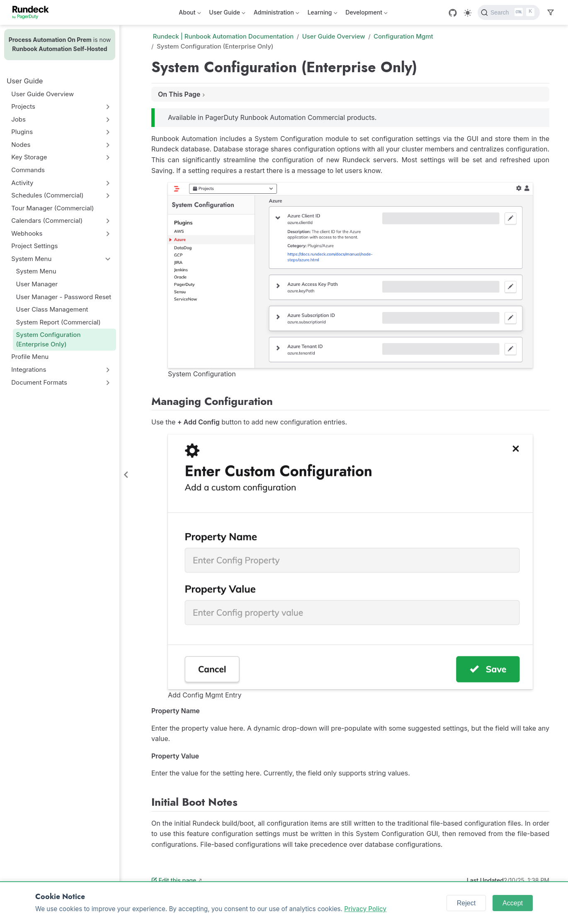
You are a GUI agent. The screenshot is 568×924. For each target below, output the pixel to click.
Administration (277, 14)
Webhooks (27, 233)
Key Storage (29, 157)
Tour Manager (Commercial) (52, 208)
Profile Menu (30, 357)
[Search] (509, 12)
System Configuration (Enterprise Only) (49, 339)
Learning (323, 14)
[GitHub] (453, 13)
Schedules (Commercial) (47, 195)
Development (366, 14)
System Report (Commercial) (58, 322)
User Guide (227, 14)
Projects (23, 106)
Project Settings (34, 246)
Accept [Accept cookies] (513, 903)
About (190, 14)
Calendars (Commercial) (47, 221)
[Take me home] (33, 12)
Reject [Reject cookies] (466, 903)
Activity (22, 183)
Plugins (22, 132)
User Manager (37, 284)
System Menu (31, 259)
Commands (28, 170)
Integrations (29, 369)
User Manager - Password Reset (64, 297)
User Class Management (52, 309)
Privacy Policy (365, 909)
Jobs (18, 119)
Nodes (21, 145)
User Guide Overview (42, 94)
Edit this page (174, 880)
